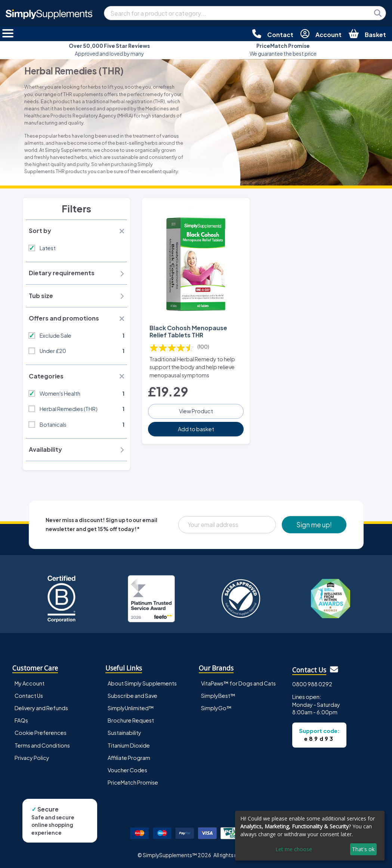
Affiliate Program (129, 758)
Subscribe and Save (132, 696)
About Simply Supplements (142, 683)
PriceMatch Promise (133, 782)
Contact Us (29, 696)
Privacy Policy (32, 758)
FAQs (21, 720)
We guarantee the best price (283, 50)
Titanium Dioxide (129, 745)
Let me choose (294, 849)
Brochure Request (131, 720)
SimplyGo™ (216, 708)
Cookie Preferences (41, 733)
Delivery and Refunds (41, 708)
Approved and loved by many (109, 50)
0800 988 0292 (312, 684)
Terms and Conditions (42, 745)
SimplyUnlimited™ (131, 708)
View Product (196, 411)
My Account (30, 683)
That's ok (363, 849)
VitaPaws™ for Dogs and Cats (238, 683)
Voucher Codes (127, 770)
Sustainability (124, 733)
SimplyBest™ (218, 696)
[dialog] (310, 836)
